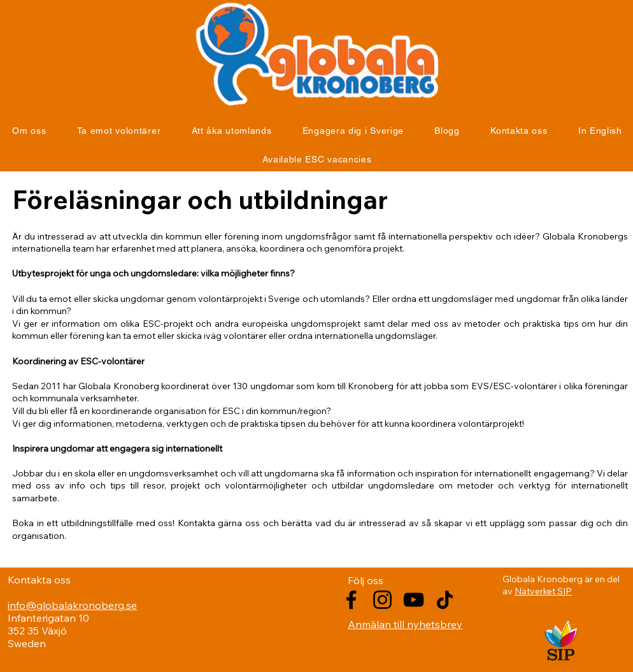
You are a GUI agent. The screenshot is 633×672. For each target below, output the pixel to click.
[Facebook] (351, 600)
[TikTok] (445, 600)
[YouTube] (414, 600)
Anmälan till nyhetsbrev (405, 624)
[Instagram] (382, 600)
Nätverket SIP (543, 591)
